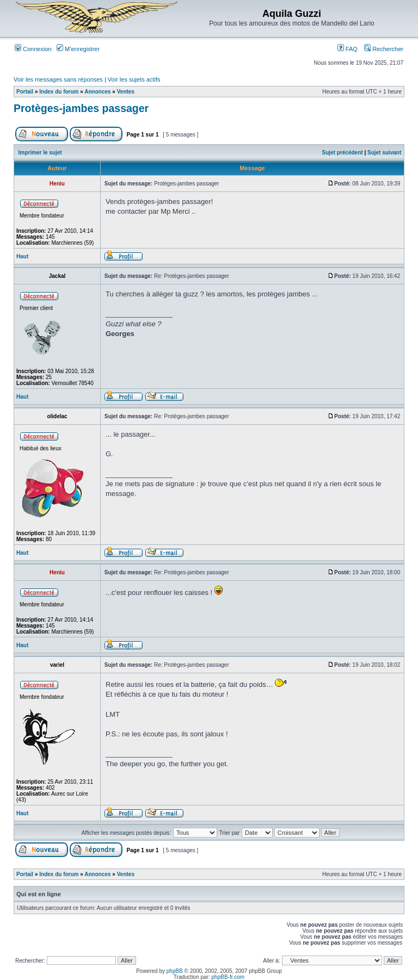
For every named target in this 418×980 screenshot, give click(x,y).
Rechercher (384, 49)
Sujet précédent (343, 153)
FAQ (348, 49)
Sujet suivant (384, 153)
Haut (22, 256)
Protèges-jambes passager (81, 108)
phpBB (175, 971)
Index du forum (59, 92)
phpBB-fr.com (228, 977)
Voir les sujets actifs (134, 79)
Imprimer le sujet (40, 153)
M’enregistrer (78, 49)
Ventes (126, 92)
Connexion (33, 49)
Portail (25, 92)
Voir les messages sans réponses (58, 79)
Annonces (97, 92)
